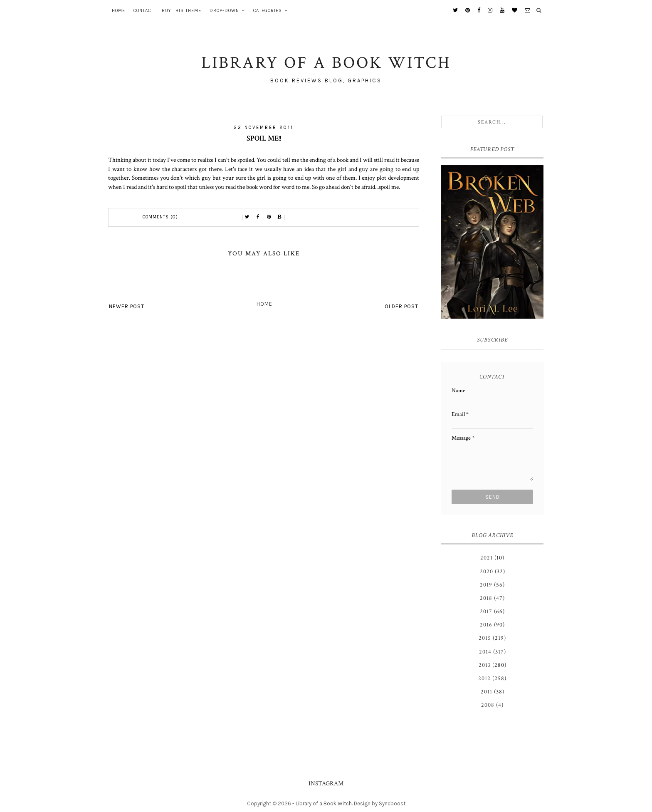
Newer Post (127, 306)
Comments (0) (160, 217)
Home (119, 11)
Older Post (401, 306)
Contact (143, 11)
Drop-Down (224, 11)
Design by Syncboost (380, 803)
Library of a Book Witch (324, 803)
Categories (268, 11)
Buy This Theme (182, 11)
